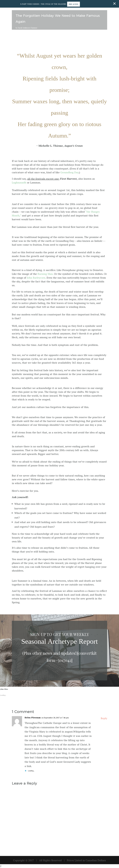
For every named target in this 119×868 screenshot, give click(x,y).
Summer (34, 28)
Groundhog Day (70, 172)
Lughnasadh (19, 182)
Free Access (76, 4)
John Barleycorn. (36, 278)
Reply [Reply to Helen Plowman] (104, 718)
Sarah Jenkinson (24, 28)
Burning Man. (45, 274)
